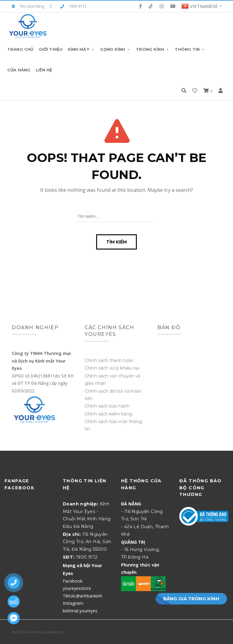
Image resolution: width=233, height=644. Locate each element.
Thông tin (190, 49)
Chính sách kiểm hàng (108, 414)
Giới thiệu (51, 49)
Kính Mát (81, 49)
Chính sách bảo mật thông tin (113, 425)
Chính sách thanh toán (109, 360)
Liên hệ (44, 70)
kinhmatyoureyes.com (46, 632)
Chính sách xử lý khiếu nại (112, 368)
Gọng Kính (115, 49)
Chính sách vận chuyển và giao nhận (112, 380)
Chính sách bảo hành (107, 406)
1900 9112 (73, 7)
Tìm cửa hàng (28, 7)
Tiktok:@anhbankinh (83, 596)
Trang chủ (20, 49)
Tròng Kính (153, 49)
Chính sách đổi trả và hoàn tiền (113, 395)
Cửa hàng (19, 70)
